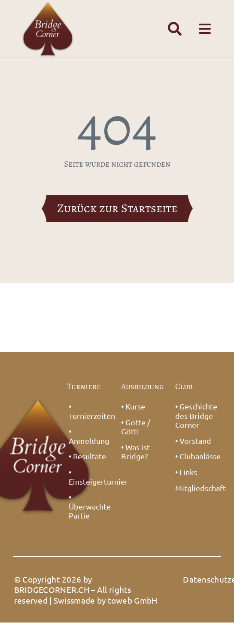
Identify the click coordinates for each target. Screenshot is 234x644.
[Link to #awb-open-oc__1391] (175, 29)
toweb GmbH (133, 600)
